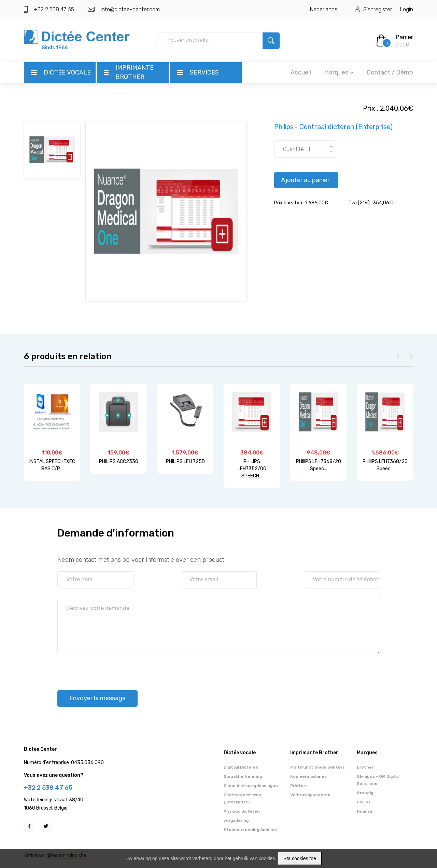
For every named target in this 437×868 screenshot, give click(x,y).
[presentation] (109, 669)
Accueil (301, 72)
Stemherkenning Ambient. (251, 830)
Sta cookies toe (300, 858)
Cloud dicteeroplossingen (251, 786)
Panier (404, 37)
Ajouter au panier (305, 180)
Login (407, 9)
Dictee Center (40, 749)
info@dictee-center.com (130, 9)
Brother (365, 767)
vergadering (236, 820)
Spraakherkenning (243, 776)
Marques (339, 72)
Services (204, 72)
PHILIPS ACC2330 (119, 462)
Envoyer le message (97, 698)
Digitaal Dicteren (241, 767)
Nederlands (324, 9)
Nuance (365, 811)
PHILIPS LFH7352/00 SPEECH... (252, 469)
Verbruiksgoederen (310, 795)
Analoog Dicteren (242, 811)
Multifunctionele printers (318, 767)
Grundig (365, 793)
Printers (299, 786)
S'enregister (378, 9)
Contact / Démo (390, 72)
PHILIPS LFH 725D (185, 462)
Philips (364, 802)
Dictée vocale (67, 72)
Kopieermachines (308, 776)
